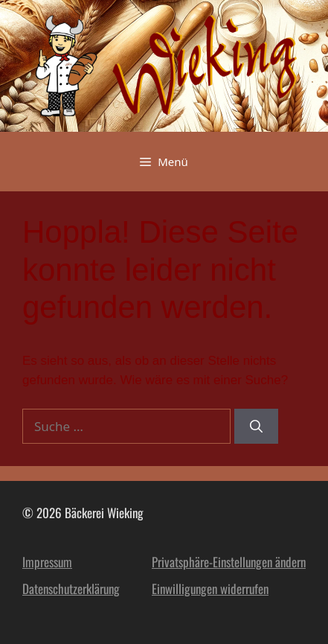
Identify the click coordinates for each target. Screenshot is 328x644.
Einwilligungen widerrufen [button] (210, 589)
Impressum (47, 562)
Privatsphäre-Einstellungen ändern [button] (229, 562)
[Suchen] (256, 427)
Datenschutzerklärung (71, 589)
